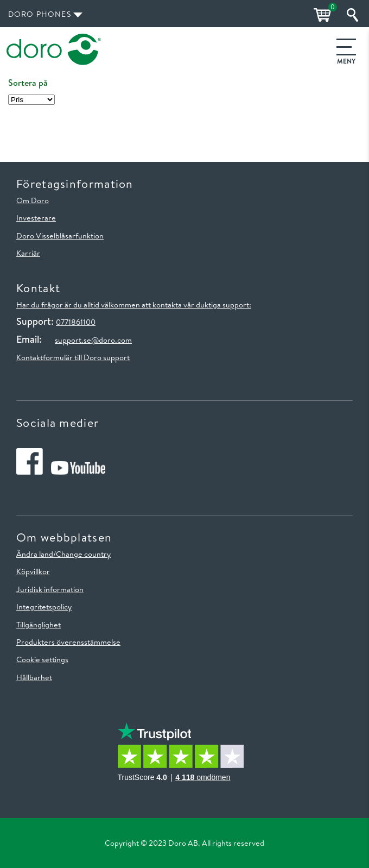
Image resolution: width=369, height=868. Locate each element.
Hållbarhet (34, 677)
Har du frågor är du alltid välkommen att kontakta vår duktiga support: (134, 305)
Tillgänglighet (39, 625)
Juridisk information (50, 589)
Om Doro (33, 200)
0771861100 (76, 322)
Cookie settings (42, 659)
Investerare (36, 218)
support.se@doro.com (93, 340)
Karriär (28, 253)
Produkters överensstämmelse (68, 642)
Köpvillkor (33, 571)
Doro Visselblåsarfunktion (60, 236)
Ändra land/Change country (63, 554)
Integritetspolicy (44, 607)
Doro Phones (40, 14)
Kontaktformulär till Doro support (73, 357)
